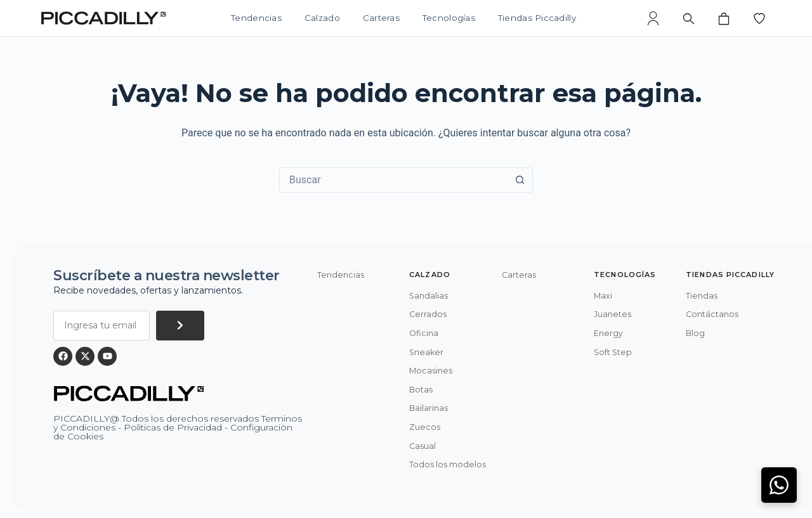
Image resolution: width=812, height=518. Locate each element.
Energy (608, 333)
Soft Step (613, 352)
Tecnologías (449, 18)
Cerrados (428, 314)
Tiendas (702, 296)
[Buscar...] (393, 180)
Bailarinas (429, 408)
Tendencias (256, 18)
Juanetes (612, 314)
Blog (695, 333)
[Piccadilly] (103, 18)
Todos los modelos (448, 464)
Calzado (322, 18)
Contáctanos (712, 314)
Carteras (381, 18)
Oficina (424, 333)
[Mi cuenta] (653, 18)
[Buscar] (688, 18)
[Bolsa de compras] (724, 18)
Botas (421, 390)
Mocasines (431, 371)
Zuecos (425, 427)
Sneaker (426, 352)
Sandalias (429, 296)
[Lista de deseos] (759, 18)
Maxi (603, 296)
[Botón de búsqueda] (520, 180)
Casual (422, 446)
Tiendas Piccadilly (537, 18)
